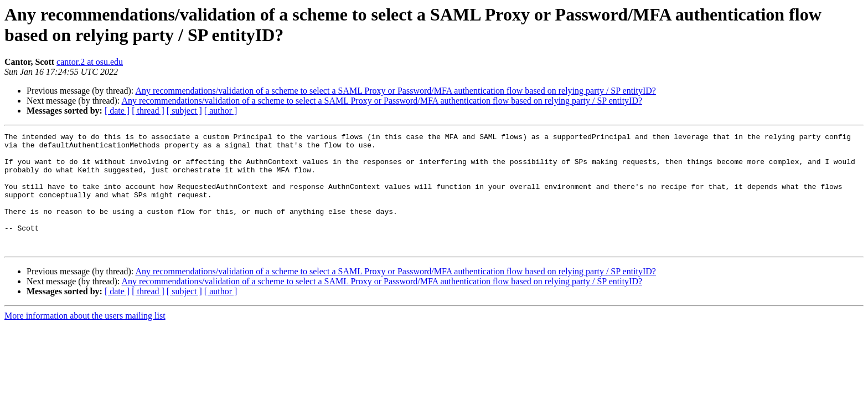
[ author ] (221, 111)
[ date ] (117, 111)
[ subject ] (184, 111)
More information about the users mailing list (85, 339)
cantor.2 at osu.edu (90, 62)
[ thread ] (148, 111)
